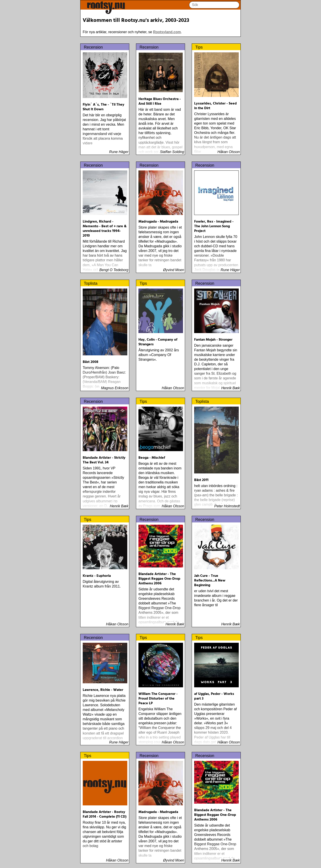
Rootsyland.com (167, 32)
